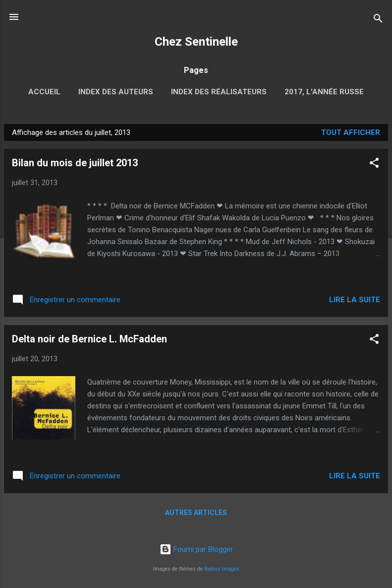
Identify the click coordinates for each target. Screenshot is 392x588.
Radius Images (222, 569)
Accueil (44, 92)
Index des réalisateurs (219, 92)
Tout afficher (351, 132)
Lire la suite (355, 300)
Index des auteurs (116, 92)
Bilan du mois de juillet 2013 (75, 163)
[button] (374, 164)
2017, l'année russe (324, 92)
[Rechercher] (378, 20)
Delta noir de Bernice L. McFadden (89, 339)
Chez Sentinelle (196, 42)
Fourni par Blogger (196, 549)
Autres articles (196, 513)
